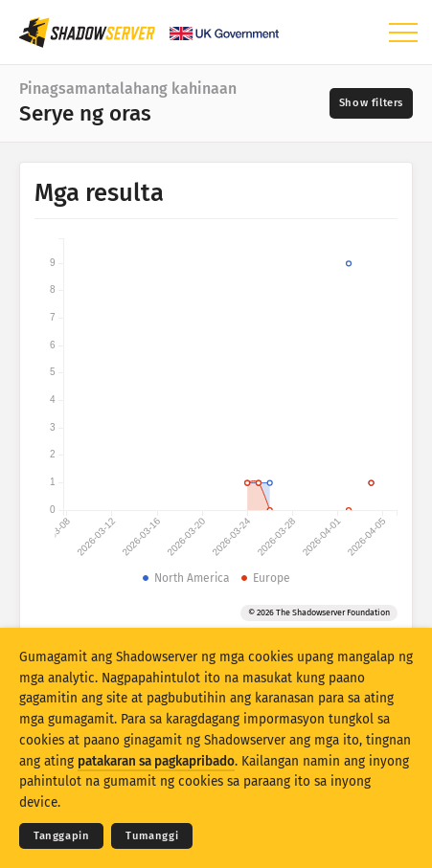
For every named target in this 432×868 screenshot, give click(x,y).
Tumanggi (152, 836)
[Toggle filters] (371, 103)
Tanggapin (61, 836)
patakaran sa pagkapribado (156, 761)
